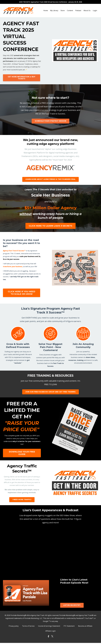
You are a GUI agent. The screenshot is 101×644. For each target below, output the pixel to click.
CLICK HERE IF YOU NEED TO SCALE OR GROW (21, 293)
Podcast (78, 10)
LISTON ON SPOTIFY (72, 605)
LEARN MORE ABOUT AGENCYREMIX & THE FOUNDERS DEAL (50, 179)
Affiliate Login (50, 632)
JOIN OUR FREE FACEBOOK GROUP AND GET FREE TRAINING (50, 392)
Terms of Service (28, 626)
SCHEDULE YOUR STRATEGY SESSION (50, 121)
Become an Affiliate (85, 626)
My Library (54, 10)
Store (63, 10)
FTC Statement (69, 626)
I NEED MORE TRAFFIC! (22, 500)
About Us (87, 10)
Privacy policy (14, 626)
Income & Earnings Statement (49, 626)
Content (70, 10)
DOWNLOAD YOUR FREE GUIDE (22, 453)
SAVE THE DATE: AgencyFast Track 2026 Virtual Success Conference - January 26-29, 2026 (51, 2)
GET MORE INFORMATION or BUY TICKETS (21, 78)
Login (95, 10)
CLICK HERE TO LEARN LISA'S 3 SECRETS (50, 226)
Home (46, 10)
